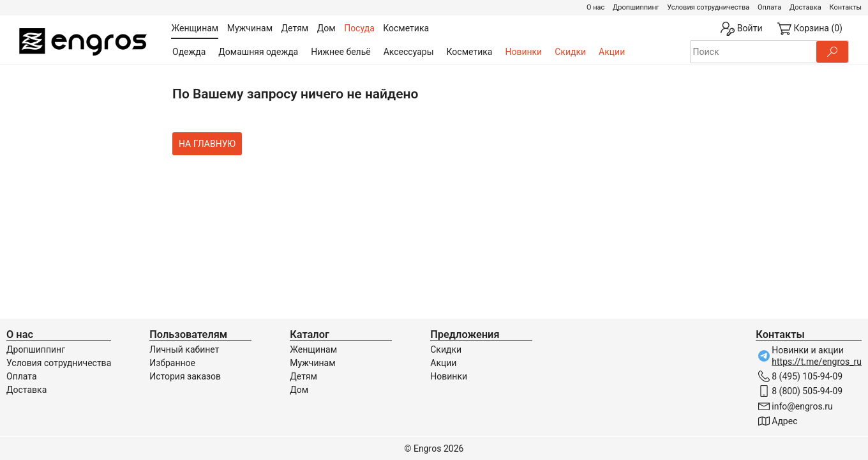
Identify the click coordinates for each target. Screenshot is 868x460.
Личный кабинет (184, 349)
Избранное (172, 363)
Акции (612, 52)
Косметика (470, 52)
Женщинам (313, 349)
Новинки (523, 52)
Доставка (805, 7)
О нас (595, 7)
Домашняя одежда (258, 52)
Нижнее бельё (340, 52)
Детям (303, 376)
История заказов (185, 376)
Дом (299, 390)
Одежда (189, 52)
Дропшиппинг (636, 7)
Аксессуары (409, 52)
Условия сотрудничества (708, 7)
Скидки (570, 52)
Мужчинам (312, 363)
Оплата (769, 7)
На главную (207, 144)
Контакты (845, 7)
